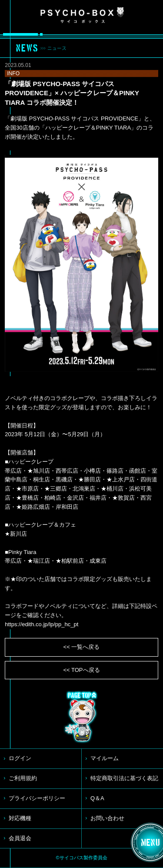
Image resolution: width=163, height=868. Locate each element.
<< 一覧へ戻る (82, 647)
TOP (82, 717)
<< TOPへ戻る (81, 670)
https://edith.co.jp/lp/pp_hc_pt (42, 624)
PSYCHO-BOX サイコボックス (82, 15)
